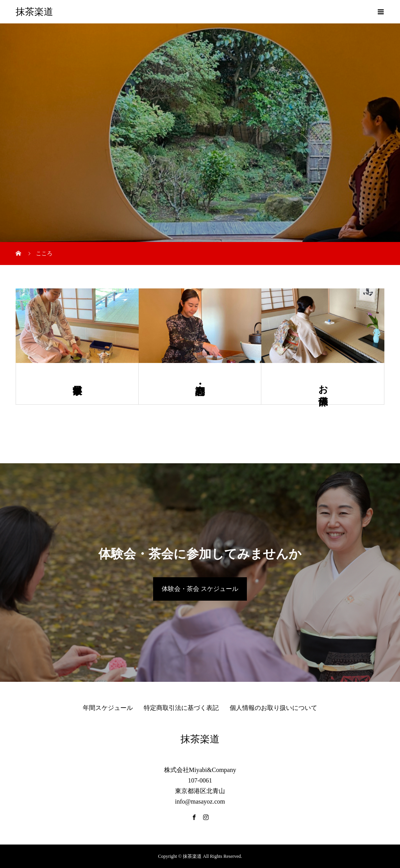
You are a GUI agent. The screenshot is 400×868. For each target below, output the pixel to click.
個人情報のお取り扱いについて (273, 708)
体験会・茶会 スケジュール (200, 589)
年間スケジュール (108, 708)
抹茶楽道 (34, 12)
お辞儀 (323, 384)
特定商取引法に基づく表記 (181, 708)
